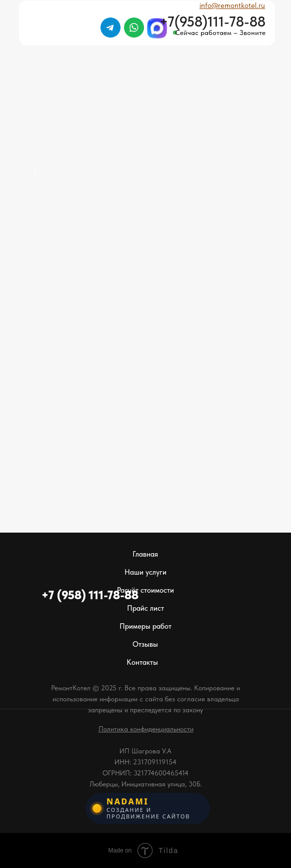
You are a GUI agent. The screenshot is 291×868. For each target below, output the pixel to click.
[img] (249, 55)
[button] (146, 729)
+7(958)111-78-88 (212, 22)
